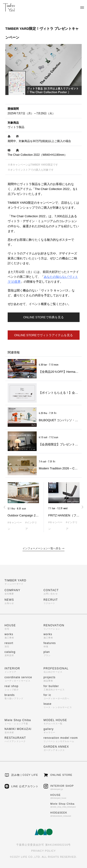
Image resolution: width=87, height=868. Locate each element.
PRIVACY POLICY (43, 851)
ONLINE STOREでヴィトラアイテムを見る (43, 335)
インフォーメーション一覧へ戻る (43, 548)
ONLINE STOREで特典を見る (43, 317)
